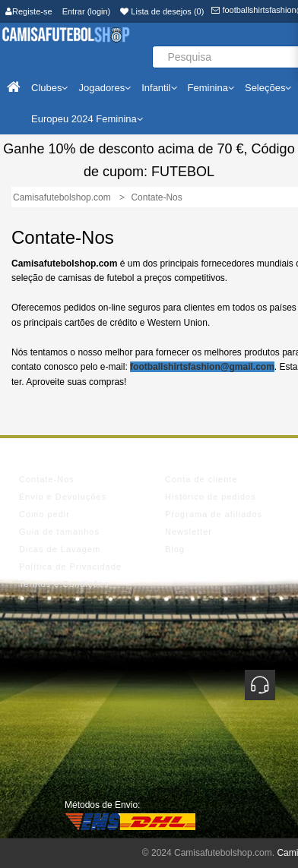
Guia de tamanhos (59, 532)
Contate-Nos (47, 479)
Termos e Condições (64, 584)
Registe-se (29, 11)
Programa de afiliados (214, 514)
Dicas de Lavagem (60, 549)
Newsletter (189, 532)
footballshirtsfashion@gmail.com (202, 367)
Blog (175, 549)
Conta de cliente (201, 479)
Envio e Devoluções (63, 497)
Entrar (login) (87, 11)
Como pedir (44, 514)
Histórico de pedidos (211, 497)
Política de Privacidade (70, 567)
